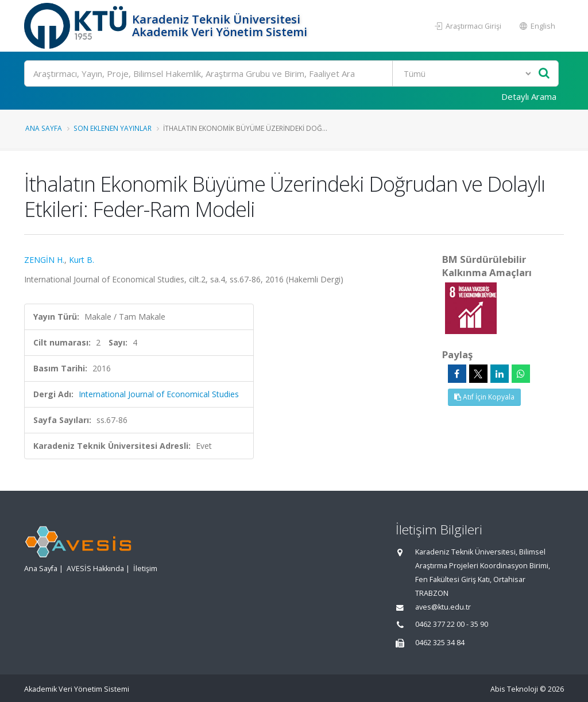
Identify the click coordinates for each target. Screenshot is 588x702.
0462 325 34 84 (440, 643)
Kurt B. (82, 260)
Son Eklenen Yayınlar (113, 128)
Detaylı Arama (529, 96)
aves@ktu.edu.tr (443, 607)
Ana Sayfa (44, 128)
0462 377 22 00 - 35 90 (452, 624)
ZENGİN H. (44, 260)
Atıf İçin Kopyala (484, 397)
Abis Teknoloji (514, 689)
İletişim (145, 569)
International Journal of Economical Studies (159, 394)
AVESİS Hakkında (95, 569)
